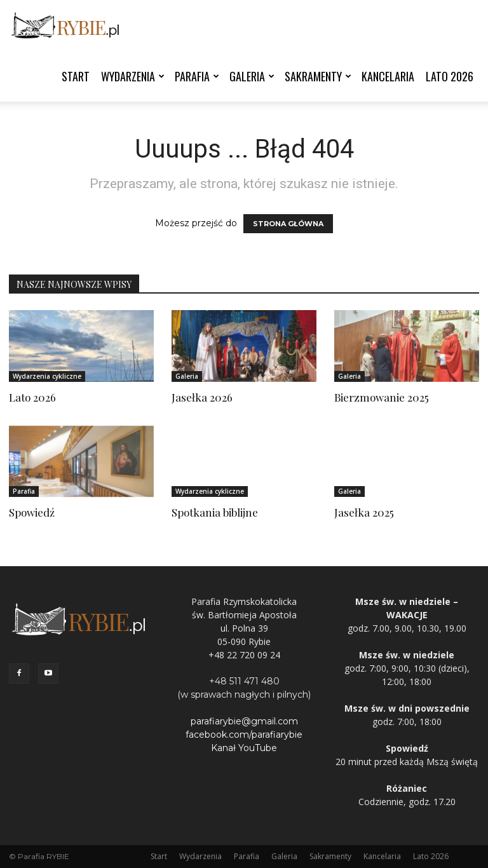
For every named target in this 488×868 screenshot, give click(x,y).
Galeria (252, 76)
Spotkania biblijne (215, 512)
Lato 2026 (450, 76)
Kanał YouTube (244, 748)
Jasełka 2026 (202, 397)
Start (76, 76)
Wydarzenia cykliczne (47, 376)
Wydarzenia (133, 76)
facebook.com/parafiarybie (244, 735)
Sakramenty (318, 76)
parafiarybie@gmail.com (244, 721)
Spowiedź (32, 512)
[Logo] (66, 25)
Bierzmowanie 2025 (382, 397)
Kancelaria (388, 76)
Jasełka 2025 (364, 512)
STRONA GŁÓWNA (288, 224)
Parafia (197, 76)
